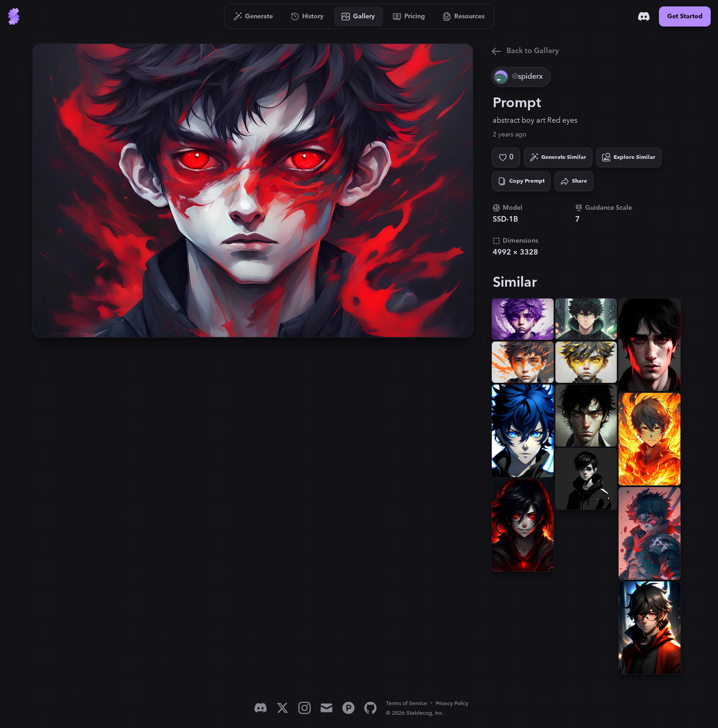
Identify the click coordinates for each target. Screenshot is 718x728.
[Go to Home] (14, 16)
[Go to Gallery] (359, 16)
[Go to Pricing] (409, 16)
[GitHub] (370, 708)
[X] (283, 708)
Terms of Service (407, 704)
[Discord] (644, 16)
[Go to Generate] (253, 16)
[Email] (326, 708)
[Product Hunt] (348, 708)
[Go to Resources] (464, 16)
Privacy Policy (452, 704)
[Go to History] (307, 16)
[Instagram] (305, 708)
